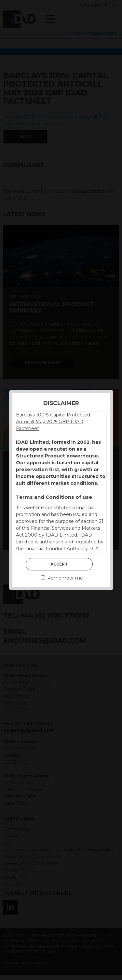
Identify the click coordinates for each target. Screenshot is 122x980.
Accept (59, 564)
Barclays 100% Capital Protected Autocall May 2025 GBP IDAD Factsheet (53, 422)
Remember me (62, 578)
